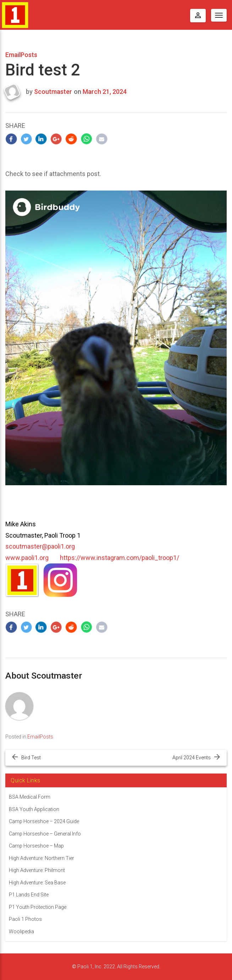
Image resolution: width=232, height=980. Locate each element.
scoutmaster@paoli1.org (40, 546)
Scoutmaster (53, 92)
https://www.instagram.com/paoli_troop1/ (120, 558)
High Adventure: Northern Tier (42, 858)
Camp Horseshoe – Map (36, 846)
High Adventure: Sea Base (37, 883)
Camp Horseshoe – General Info (45, 834)
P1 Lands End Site (29, 895)
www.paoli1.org (27, 558)
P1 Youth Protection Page (38, 907)
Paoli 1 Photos (25, 919)
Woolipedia (21, 931)
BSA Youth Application (34, 809)
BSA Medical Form (30, 797)
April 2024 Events (192, 758)
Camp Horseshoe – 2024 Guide (44, 821)
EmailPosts (21, 55)
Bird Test (31, 758)
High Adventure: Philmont (37, 870)
